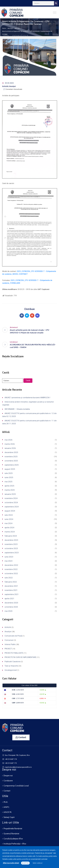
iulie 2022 (9, 578)
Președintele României (13, 829)
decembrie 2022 (11, 565)
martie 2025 (10, 490)
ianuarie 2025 (10, 494)
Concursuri (9, 640)
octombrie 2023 (11, 548)
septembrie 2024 (12, 507)
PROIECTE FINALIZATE (14, 653)
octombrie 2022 (11, 573)
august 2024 (10, 511)
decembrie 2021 (11, 586)
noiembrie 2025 (11, 457)
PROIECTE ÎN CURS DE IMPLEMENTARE (20, 657)
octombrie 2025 (11, 461)
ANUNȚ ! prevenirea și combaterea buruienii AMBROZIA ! (28, 398)
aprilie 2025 (9, 486)
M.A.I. (6, 802)
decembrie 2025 (11, 452)
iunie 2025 (9, 477)
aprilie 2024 (9, 528)
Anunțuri (10, 28)
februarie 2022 (11, 582)
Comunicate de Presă (13, 636)
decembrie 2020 (11, 603)
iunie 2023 (9, 557)
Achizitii (17, 28)
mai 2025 (9, 482)
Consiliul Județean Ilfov (13, 839)
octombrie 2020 (11, 607)
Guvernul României (11, 834)
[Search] (56, 3)
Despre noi (8, 776)
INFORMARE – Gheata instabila (17, 409)
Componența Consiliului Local (16, 786)
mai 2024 (9, 523)
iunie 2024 (9, 519)
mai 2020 (9, 611)
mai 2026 (9, 440)
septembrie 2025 (12, 465)
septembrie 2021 (12, 594)
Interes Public (10, 644)
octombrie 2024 (11, 502)
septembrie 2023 (12, 553)
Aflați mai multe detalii (11, 863)
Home (4, 28)
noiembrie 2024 (11, 498)
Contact (7, 791)
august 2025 (10, 469)
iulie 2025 (9, 473)
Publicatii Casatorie (12, 661)
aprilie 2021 (9, 599)
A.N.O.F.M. (8, 812)
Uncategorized (11, 670)
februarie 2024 (11, 536)
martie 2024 (10, 532)
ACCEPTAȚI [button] (25, 863)
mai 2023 (9, 561)
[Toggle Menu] (55, 12)
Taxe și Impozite (11, 666)
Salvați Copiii (9, 817)
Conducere (8, 781)
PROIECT (8, 649)
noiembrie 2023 (11, 544)
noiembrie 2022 (11, 569)
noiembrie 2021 (11, 590)
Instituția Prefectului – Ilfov (15, 844)
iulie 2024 (9, 515)
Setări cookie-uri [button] (38, 863)
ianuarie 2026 (10, 448)
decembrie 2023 (11, 540)
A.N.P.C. (7, 807)
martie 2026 (10, 444)
